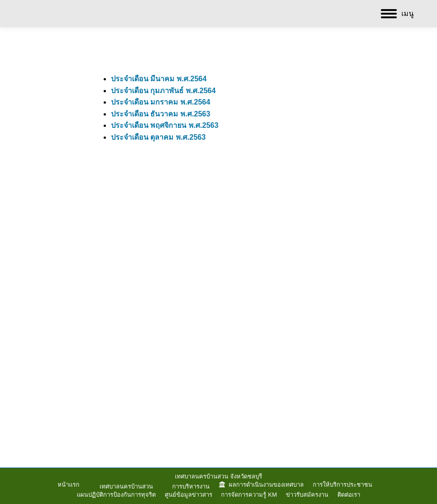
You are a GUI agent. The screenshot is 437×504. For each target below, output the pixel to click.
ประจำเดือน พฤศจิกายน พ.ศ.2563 (165, 125)
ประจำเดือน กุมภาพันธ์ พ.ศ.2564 (163, 91)
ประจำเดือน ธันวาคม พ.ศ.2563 (161, 114)
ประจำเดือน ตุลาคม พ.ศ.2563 (158, 137)
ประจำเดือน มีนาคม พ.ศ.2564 (159, 79)
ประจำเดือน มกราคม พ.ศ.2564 (161, 102)
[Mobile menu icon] (397, 14)
